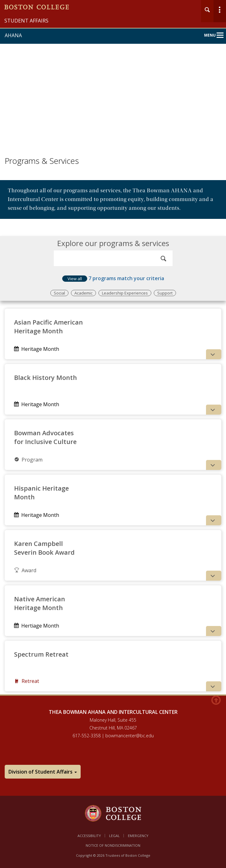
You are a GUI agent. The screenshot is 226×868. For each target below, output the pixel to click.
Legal (114, 836)
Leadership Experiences (125, 293)
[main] (113, 444)
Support (165, 293)
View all (75, 279)
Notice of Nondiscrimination (113, 845)
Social (59, 293)
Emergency (138, 836)
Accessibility (89, 836)
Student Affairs (26, 21)
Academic (83, 293)
